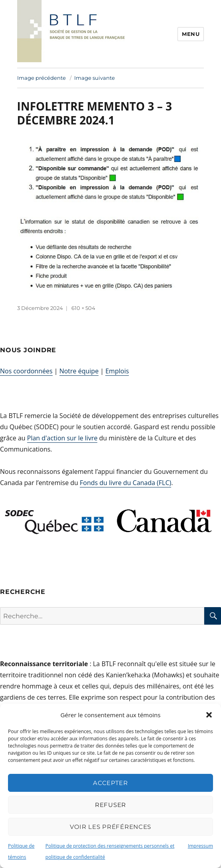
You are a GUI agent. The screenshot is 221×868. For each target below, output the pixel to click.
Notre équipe (79, 371)
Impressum (200, 846)
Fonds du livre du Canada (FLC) (125, 483)
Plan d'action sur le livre (62, 438)
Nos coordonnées (26, 371)
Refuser (110, 805)
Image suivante (95, 78)
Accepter (110, 783)
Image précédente (41, 78)
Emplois (117, 371)
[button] (209, 715)
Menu (191, 34)
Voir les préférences (110, 827)
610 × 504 (83, 308)
